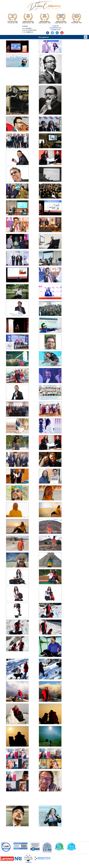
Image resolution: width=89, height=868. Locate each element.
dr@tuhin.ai (30, 32)
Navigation (44, 37)
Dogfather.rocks (55, 28)
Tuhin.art (55, 26)
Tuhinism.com (55, 30)
